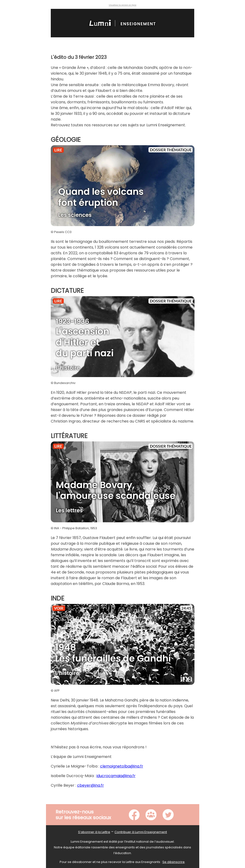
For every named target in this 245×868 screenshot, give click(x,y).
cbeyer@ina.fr (91, 785)
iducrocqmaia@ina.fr (116, 776)
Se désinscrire (174, 862)
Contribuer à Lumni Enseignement (141, 832)
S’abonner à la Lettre (94, 832)
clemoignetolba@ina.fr (122, 766)
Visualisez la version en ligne (122, 5)
